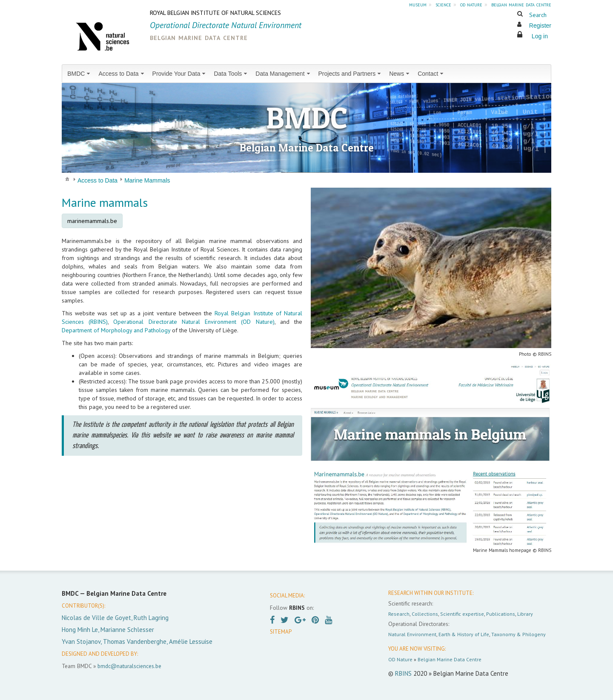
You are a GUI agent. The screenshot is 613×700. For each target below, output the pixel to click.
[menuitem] (79, 74)
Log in (540, 36)
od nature (471, 4)
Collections (425, 614)
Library (525, 614)
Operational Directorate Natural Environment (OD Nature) (194, 322)
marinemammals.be (92, 221)
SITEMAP (281, 632)
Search (538, 15)
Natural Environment (412, 634)
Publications (501, 614)
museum (418, 4)
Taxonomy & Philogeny (518, 634)
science (443, 4)
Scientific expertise (462, 614)
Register (540, 26)
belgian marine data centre (521, 4)
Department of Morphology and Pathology (116, 330)
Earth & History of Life (464, 634)
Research (399, 614)
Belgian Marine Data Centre (450, 659)
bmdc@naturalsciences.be (129, 666)
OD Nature (400, 659)
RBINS (403, 673)
